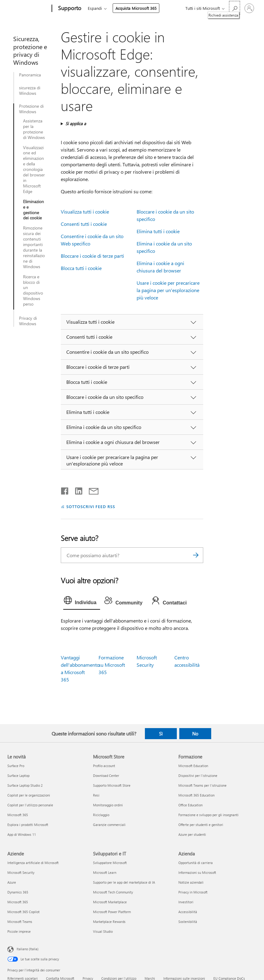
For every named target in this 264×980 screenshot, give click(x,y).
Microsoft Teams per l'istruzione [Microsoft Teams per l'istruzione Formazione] (202, 785)
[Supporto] (69, 9)
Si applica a (76, 123)
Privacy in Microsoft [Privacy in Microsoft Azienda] (193, 892)
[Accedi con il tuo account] (249, 8)
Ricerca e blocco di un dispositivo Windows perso (33, 290)
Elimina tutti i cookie (158, 231)
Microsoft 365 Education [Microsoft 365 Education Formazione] (196, 795)
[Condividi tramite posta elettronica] (91, 490)
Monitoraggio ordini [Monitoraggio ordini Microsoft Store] (108, 805)
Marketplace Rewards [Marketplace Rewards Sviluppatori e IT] (109, 922)
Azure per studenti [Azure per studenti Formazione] (192, 834)
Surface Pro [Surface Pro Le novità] (16, 766)
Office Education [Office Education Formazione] (190, 805)
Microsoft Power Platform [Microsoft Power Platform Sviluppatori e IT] (112, 912)
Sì (161, 734)
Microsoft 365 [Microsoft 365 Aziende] (18, 902)
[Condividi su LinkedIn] (76, 490)
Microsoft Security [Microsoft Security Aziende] (21, 872)
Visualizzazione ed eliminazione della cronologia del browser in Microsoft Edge (34, 170)
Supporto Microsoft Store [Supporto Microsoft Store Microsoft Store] (112, 785)
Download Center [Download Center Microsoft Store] (106, 776)
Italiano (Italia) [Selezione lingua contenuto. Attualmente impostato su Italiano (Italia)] (27, 949)
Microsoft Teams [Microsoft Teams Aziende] (20, 922)
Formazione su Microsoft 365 (112, 665)
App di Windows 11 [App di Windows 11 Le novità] (22, 834)
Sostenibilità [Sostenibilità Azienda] (188, 922)
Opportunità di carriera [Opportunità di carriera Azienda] (196, 863)
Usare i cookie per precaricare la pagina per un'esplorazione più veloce (168, 290)
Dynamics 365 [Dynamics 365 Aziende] (18, 892)
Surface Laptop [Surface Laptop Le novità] (18, 776)
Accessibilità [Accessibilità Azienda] (188, 912)
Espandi (95, 8)
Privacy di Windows (28, 321)
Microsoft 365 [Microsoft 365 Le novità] (18, 815)
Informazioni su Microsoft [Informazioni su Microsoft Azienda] (197, 872)
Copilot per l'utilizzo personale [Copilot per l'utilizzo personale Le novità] (30, 805)
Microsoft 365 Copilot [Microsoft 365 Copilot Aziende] (23, 912)
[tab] (82, 602)
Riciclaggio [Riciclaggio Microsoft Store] (101, 815)
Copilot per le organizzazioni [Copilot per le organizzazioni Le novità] (29, 795)
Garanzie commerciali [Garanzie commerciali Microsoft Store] (109, 825)
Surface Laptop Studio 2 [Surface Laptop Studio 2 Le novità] (25, 785)
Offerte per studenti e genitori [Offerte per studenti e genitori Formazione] (201, 825)
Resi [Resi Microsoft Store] (96, 795)
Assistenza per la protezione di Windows (34, 129)
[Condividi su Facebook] (65, 490)
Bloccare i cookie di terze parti (92, 256)
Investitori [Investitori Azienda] (186, 902)
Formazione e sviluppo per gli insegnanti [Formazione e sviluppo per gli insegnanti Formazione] (208, 815)
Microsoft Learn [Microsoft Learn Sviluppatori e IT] (105, 872)
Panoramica (30, 75)
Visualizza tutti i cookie (85, 212)
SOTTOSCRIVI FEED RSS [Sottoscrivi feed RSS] (91, 506)
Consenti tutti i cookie (84, 224)
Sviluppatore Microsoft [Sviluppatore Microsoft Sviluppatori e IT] (110, 863)
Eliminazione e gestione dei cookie (33, 210)
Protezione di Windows (31, 109)
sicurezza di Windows (30, 91)
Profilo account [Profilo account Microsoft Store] (104, 766)
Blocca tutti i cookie (81, 268)
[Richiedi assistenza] (235, 8)
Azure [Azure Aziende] (12, 882)
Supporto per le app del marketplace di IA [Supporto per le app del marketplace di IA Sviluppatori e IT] (124, 882)
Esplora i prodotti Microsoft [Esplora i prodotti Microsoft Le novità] (28, 825)
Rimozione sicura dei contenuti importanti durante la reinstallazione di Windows (34, 247)
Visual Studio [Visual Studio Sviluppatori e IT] (103, 931)
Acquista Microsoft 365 (136, 8)
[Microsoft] (28, 9)
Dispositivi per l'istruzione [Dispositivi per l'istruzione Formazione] (198, 776)
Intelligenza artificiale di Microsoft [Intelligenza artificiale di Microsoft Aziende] (33, 863)
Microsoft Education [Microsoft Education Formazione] (193, 766)
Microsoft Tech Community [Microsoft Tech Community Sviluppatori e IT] (113, 892)
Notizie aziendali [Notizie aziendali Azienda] (191, 882)
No (195, 734)
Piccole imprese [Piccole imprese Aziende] (19, 931)
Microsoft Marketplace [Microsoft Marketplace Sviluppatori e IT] (110, 902)
